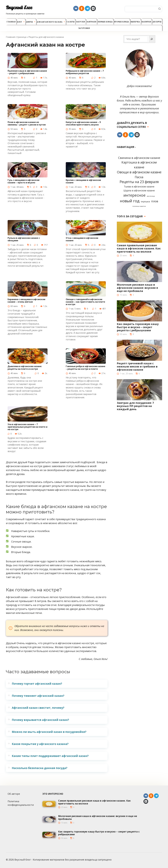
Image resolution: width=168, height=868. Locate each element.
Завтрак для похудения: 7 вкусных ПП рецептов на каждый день (135, 406)
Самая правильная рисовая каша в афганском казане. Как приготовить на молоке (139, 248)
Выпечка (135, 22)
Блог (19, 22)
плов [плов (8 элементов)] (155, 201)
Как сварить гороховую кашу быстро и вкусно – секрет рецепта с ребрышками (138, 327)
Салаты (71, 22)
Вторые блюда (122, 22)
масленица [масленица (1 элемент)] (151, 196)
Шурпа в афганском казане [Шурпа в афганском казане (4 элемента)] (139, 190)
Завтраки (91, 22)
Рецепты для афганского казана (46, 37)
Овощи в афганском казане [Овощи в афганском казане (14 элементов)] (139, 172)
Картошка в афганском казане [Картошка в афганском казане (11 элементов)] (139, 165)
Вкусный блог (19, 8)
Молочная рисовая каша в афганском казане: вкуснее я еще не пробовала (137, 288)
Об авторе (14, 794)
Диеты (29, 22)
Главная (11, 22)
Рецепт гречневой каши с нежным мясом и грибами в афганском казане (137, 366)
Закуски (80, 22)
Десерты (157, 22)
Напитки (146, 22)
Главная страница (16, 37)
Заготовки (84, 28)
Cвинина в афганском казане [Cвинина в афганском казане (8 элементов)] (139, 158)
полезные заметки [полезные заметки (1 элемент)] (139, 206)
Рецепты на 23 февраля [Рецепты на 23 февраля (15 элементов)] (139, 182)
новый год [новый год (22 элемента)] (130, 201)
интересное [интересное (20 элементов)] (135, 195)
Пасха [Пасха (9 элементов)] (139, 177)
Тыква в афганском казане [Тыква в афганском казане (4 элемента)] (139, 186)
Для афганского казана (50, 22)
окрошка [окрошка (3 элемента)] (145, 202)
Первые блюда (105, 22)
